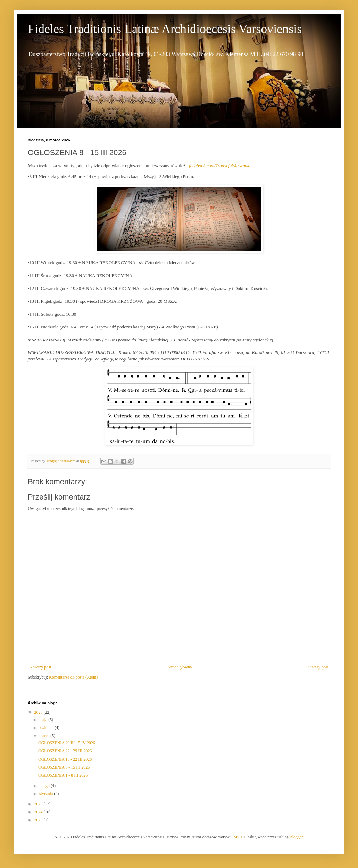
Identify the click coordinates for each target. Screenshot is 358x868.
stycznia (47, 794)
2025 (39, 804)
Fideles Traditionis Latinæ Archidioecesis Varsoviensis (165, 29)
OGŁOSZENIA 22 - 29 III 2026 (65, 751)
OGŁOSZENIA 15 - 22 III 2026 (65, 759)
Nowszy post (40, 667)
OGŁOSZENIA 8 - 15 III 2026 (64, 767)
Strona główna (180, 667)
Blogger (296, 837)
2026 (39, 712)
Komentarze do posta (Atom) (73, 677)
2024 (39, 812)
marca (45, 736)
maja (44, 720)
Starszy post (318, 667)
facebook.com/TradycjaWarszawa (220, 166)
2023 (39, 820)
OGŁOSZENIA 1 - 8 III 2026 (63, 775)
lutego (45, 786)
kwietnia (47, 728)
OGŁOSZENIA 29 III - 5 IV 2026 (67, 743)
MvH (238, 837)
